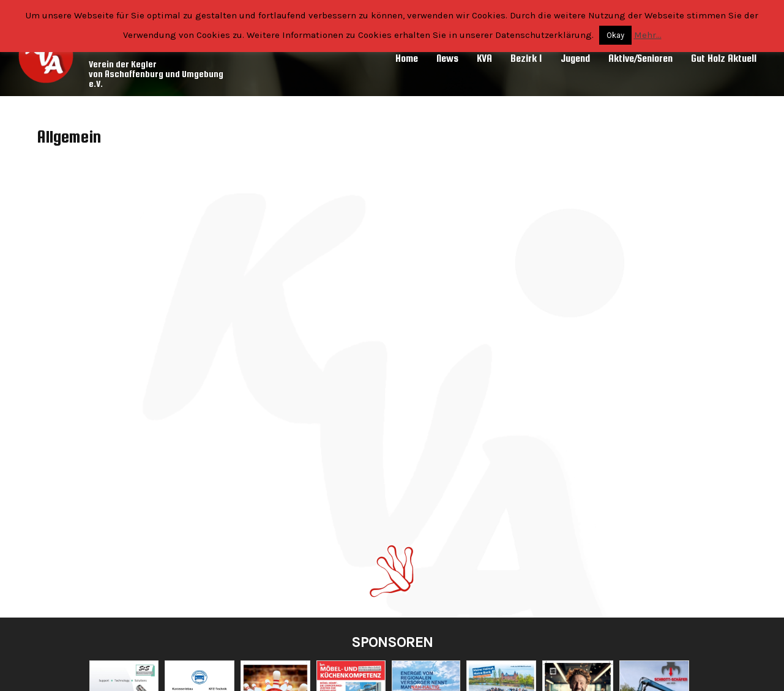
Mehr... (648, 35)
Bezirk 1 (526, 58)
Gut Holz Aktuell (724, 58)
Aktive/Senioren (640, 58)
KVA (484, 58)
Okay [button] (615, 35)
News (447, 58)
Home (407, 58)
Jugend (575, 58)
